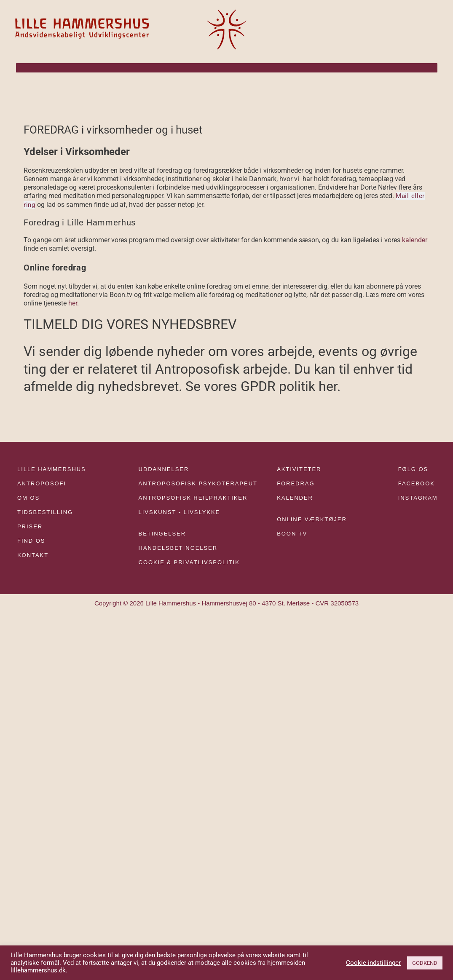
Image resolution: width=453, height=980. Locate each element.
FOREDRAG (296, 483)
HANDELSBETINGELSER (178, 548)
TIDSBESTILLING (45, 512)
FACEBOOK (417, 483)
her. (74, 302)
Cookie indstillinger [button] (373, 963)
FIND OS (31, 540)
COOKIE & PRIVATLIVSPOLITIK (189, 562)
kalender (415, 240)
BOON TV (292, 533)
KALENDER (295, 497)
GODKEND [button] (425, 963)
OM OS (28, 497)
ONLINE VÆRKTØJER (312, 519)
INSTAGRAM (418, 497)
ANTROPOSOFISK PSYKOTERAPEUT (198, 483)
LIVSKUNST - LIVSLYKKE (180, 512)
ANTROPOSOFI (42, 483)
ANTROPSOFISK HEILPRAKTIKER (193, 497)
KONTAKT (33, 555)
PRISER (30, 526)
